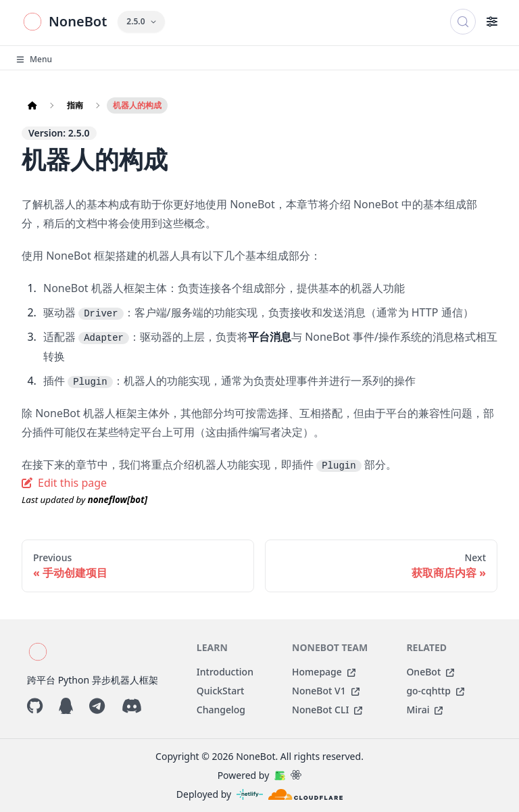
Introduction (225, 672)
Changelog (221, 710)
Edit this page (64, 483)
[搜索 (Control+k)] (463, 22)
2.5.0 (141, 21)
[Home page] (32, 105)
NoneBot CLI (327, 710)
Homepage (324, 672)
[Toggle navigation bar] (492, 22)
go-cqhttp (435, 691)
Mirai (424, 710)
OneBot (430, 672)
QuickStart (221, 691)
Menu (34, 59)
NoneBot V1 (326, 691)
